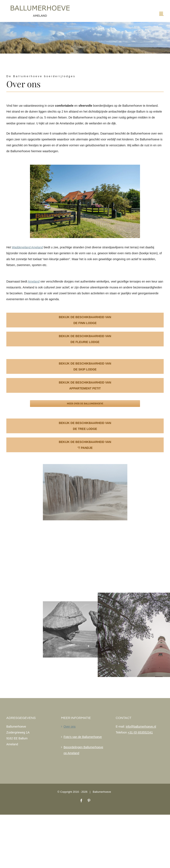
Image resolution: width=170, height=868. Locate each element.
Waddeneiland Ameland (27, 247)
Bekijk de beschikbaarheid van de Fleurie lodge (85, 339)
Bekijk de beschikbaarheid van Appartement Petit (85, 385)
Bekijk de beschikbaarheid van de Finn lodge (85, 320)
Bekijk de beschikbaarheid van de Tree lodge (85, 426)
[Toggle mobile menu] (161, 13)
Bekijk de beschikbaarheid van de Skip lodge (85, 366)
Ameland (34, 281)
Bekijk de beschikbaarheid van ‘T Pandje (85, 445)
